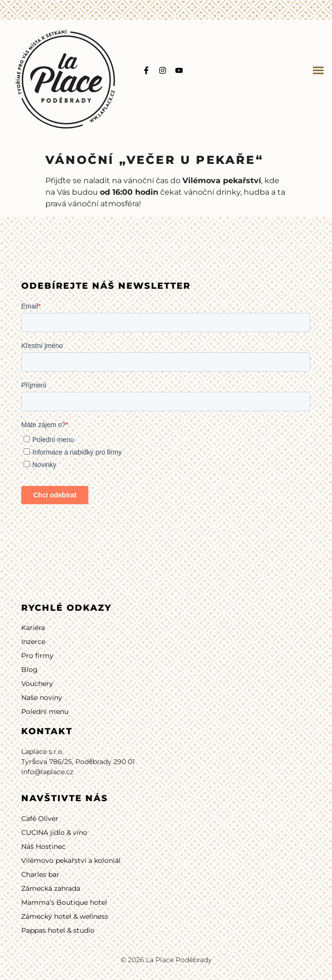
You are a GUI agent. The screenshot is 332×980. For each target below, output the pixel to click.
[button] (318, 70)
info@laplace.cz (47, 772)
